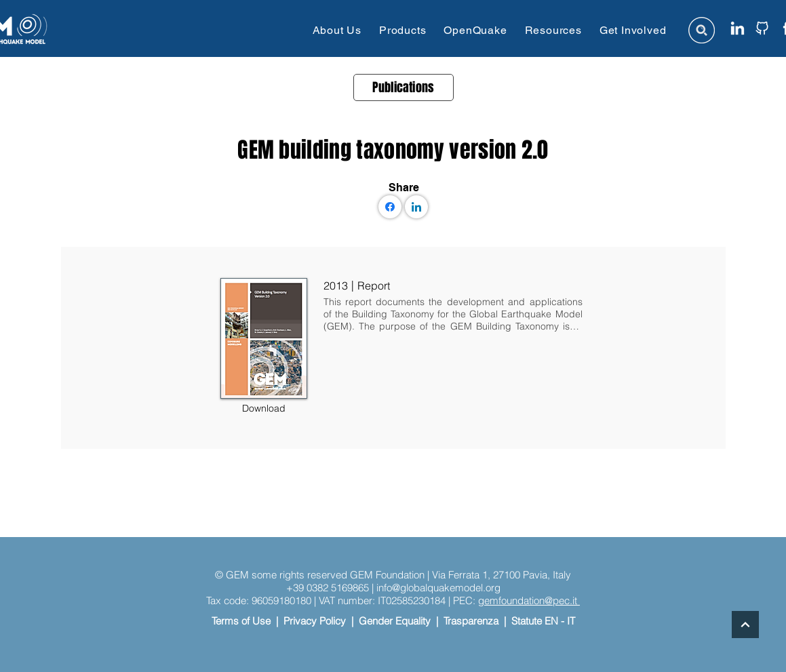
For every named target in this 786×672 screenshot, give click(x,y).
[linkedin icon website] (738, 28)
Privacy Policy (315, 621)
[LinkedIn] (416, 207)
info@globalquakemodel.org (438, 588)
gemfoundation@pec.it (529, 600)
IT (571, 621)
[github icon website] (762, 28)
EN (551, 621)
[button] (337, 30)
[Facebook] (390, 207)
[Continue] (745, 625)
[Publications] (404, 87)
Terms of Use (241, 621)
